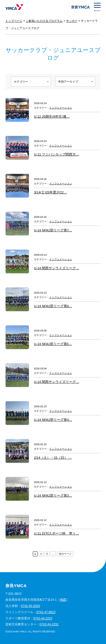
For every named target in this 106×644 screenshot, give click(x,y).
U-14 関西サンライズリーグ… (57, 268)
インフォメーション (61, 108)
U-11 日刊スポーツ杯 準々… (57, 533)
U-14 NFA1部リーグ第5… (53, 344)
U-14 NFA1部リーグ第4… (53, 420)
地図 (63, 600)
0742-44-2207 (43, 618)
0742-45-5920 (31, 606)
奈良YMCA (14, 7)
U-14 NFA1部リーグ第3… (53, 496)
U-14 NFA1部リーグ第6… (53, 306)
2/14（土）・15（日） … (53, 458)
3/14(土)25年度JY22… (50, 192)
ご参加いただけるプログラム (44, 21)
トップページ (14, 21)
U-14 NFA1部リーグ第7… (53, 230)
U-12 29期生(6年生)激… (52, 117)
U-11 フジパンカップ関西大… (57, 154)
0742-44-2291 (49, 624)
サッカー (72, 21)
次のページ (65, 554)
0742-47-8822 (46, 612)
